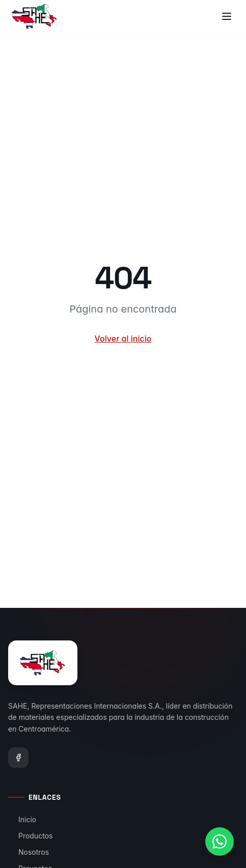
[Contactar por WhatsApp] (220, 842)
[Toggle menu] (227, 16)
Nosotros (29, 852)
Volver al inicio (123, 339)
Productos (30, 836)
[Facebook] (18, 758)
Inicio (22, 819)
